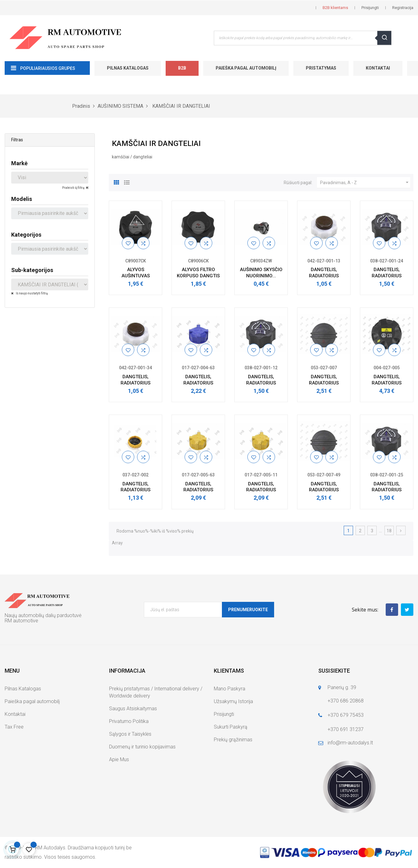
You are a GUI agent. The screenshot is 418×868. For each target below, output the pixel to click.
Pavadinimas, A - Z (365, 183)
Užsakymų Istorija (233, 701)
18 (389, 531)
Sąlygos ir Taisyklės (130, 734)
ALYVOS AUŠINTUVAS (136, 273)
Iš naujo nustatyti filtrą (31, 293)
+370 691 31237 (346, 729)
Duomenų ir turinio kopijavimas (142, 747)
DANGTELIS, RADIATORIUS (324, 273)
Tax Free (14, 727)
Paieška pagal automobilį (246, 68)
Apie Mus (119, 759)
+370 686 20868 (346, 701)
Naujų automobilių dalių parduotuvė (43, 615)
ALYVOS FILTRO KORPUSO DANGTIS (198, 273)
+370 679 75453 (346, 715)
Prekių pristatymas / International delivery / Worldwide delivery (156, 692)
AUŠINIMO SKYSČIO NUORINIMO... (261, 273)
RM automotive (21, 621)
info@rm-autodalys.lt (350, 743)
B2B (182, 68)
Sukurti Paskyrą (231, 727)
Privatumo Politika (129, 721)
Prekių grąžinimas (233, 740)
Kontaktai (378, 68)
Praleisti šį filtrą (73, 188)
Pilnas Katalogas (128, 68)
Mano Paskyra (230, 689)
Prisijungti (224, 714)
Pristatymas (321, 68)
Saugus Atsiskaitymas (133, 709)
